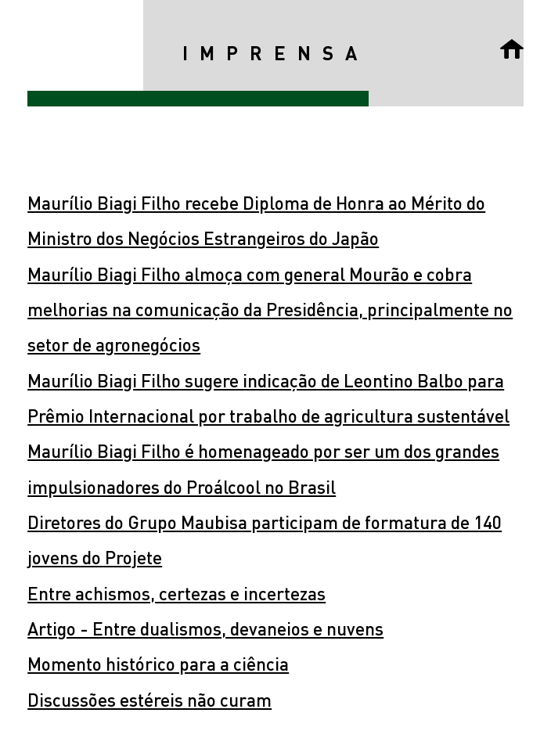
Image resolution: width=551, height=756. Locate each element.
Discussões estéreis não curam (149, 699)
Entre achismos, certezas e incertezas (176, 593)
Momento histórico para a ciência (158, 663)
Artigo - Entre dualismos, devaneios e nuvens (205, 628)
